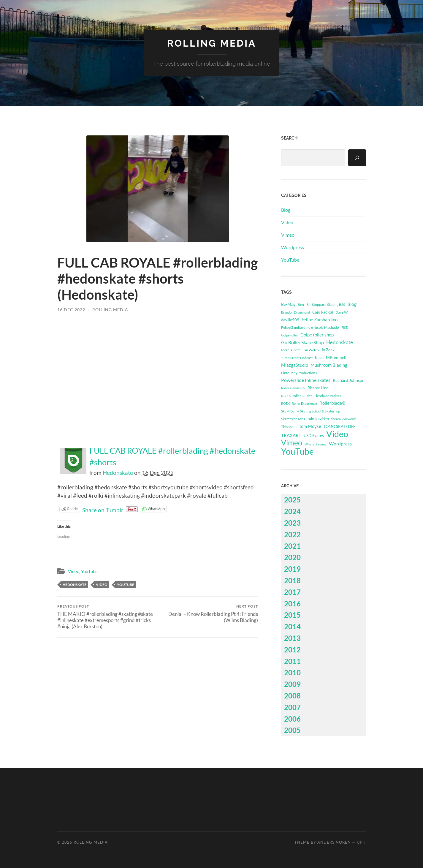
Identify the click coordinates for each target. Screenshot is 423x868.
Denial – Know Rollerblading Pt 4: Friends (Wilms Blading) (209, 614)
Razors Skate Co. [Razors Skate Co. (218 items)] (293, 388)
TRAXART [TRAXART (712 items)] (291, 435)
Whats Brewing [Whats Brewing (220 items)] (316, 444)
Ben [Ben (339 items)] (301, 305)
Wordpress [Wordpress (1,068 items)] (340, 444)
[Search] (357, 158)
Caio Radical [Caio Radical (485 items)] (323, 312)
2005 (292, 730)
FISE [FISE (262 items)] (344, 327)
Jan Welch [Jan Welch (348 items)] (311, 350)
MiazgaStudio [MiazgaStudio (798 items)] (295, 365)
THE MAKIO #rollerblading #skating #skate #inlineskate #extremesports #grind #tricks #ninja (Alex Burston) (106, 617)
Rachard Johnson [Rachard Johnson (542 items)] (349, 380)
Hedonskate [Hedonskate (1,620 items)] (340, 342)
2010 (292, 672)
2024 (292, 511)
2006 (292, 719)
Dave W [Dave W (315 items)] (342, 312)
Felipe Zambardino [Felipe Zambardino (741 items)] (320, 320)
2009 (292, 684)
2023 (292, 523)
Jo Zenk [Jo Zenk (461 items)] (328, 350)
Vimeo (288, 235)
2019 (292, 569)
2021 (292, 546)
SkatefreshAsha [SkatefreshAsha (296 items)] (293, 419)
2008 (292, 696)
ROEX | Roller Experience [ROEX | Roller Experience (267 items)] (299, 403)
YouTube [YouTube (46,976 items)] (297, 451)
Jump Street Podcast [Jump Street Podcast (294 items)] (297, 358)
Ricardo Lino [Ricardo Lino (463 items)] (318, 388)
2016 (292, 604)
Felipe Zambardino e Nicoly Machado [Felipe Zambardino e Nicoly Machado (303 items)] (310, 327)
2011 (292, 661)
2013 (292, 638)
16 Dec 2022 (71, 310)
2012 (292, 650)
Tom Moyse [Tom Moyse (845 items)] (310, 426)
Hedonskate (118, 473)
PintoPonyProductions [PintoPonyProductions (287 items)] (299, 373)
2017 (292, 592)
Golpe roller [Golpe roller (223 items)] (290, 335)
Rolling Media (212, 43)
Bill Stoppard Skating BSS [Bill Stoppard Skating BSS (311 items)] (326, 305)
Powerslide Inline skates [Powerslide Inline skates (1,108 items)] (306, 380)
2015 (292, 615)
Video (74, 571)
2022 (292, 534)
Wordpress (293, 247)
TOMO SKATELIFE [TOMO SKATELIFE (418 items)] (340, 426)
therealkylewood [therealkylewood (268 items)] (343, 419)
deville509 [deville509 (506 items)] (290, 320)
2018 (292, 580)
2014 (292, 626)
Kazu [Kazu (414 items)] (319, 358)
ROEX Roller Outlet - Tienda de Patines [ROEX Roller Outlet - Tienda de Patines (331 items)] (311, 396)
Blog (286, 210)
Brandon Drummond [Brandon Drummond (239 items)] (296, 312)
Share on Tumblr (103, 509)
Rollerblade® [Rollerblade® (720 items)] (332, 403)
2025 (292, 500)
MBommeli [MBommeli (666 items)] (336, 357)
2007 (292, 707)
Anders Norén (334, 842)
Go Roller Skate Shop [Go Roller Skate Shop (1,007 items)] (302, 342)
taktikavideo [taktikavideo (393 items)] (318, 419)
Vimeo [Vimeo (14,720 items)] (292, 443)
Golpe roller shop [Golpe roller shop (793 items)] (317, 335)
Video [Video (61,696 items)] (337, 434)
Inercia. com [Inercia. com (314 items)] (291, 350)
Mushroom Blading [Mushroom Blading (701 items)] (329, 365)
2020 (292, 557)
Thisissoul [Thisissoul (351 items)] (289, 427)
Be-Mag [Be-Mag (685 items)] (288, 304)
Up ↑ (361, 842)
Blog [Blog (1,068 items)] (352, 304)
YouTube (89, 571)
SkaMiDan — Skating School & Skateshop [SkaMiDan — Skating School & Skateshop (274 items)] (310, 411)
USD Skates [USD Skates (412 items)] (314, 436)
